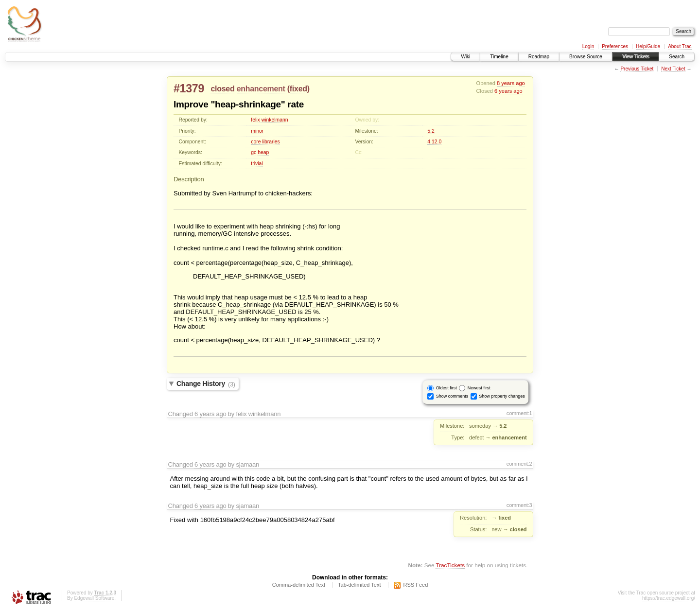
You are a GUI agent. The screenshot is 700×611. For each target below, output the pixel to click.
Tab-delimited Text (359, 585)
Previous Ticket (637, 69)
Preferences (615, 46)
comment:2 (519, 464)
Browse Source (586, 57)
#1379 (189, 88)
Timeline (499, 57)
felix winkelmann (269, 120)
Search (677, 57)
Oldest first (446, 388)
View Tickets (636, 57)
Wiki (465, 57)
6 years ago (508, 91)
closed (222, 89)
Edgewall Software (94, 598)
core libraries (265, 142)
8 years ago (511, 83)
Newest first (479, 388)
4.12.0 (434, 142)
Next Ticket (673, 69)
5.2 (431, 131)
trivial (257, 164)
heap (263, 152)
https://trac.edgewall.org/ (669, 598)
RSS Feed (416, 585)
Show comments (452, 396)
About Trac (680, 46)
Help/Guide (648, 46)
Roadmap (539, 57)
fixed (298, 89)
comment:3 (519, 505)
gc (254, 152)
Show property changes (502, 396)
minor (257, 131)
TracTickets (450, 565)
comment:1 (519, 413)
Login (588, 46)
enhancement (261, 89)
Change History (206, 384)
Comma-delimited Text (299, 585)
